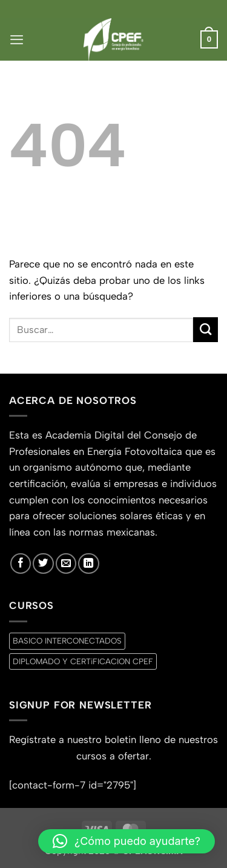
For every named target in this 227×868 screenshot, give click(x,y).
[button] (17, 39)
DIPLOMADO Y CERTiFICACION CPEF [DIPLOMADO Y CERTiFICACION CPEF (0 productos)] (83, 661)
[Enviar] (206, 330)
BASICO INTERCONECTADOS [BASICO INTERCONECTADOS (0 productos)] (67, 641)
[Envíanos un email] (66, 564)
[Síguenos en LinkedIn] (88, 564)
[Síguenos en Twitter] (43, 564)
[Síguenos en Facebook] (21, 564)
